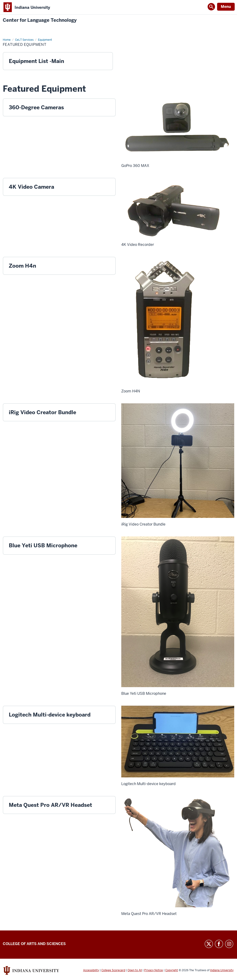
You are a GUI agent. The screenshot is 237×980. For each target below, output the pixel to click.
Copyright (172, 970)
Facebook (219, 944)
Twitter (209, 944)
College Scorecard (113, 970)
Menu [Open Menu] (226, 7)
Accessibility (91, 970)
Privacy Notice (154, 970)
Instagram (229, 944)
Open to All (135, 970)
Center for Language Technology (40, 20)
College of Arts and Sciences (34, 944)
